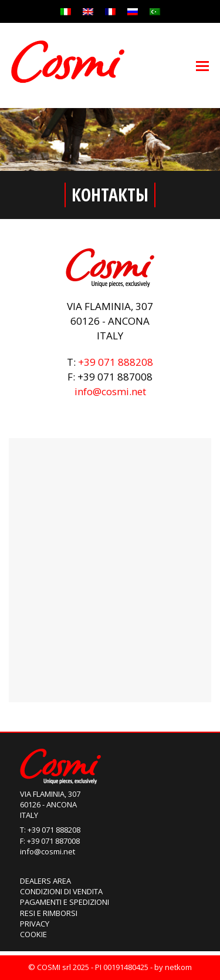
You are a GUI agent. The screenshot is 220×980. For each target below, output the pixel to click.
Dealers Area (45, 881)
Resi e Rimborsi (49, 913)
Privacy (35, 924)
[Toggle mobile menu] (202, 65)
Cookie (33, 934)
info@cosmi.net (110, 391)
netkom (178, 967)
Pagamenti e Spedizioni (65, 902)
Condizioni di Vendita (61, 891)
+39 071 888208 (116, 362)
